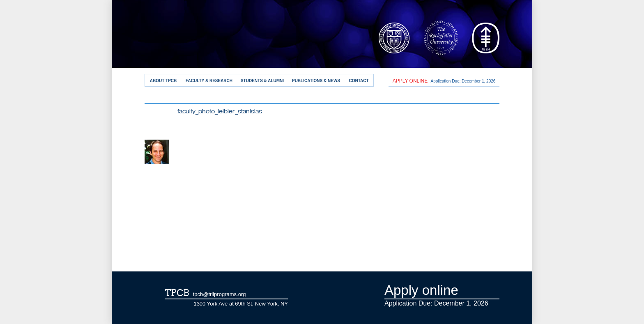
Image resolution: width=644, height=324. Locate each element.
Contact (359, 81)
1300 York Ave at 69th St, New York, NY (241, 304)
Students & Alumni (262, 81)
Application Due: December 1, (444, 81)
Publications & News (316, 81)
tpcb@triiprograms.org (220, 294)
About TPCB (163, 81)
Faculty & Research (209, 81)
